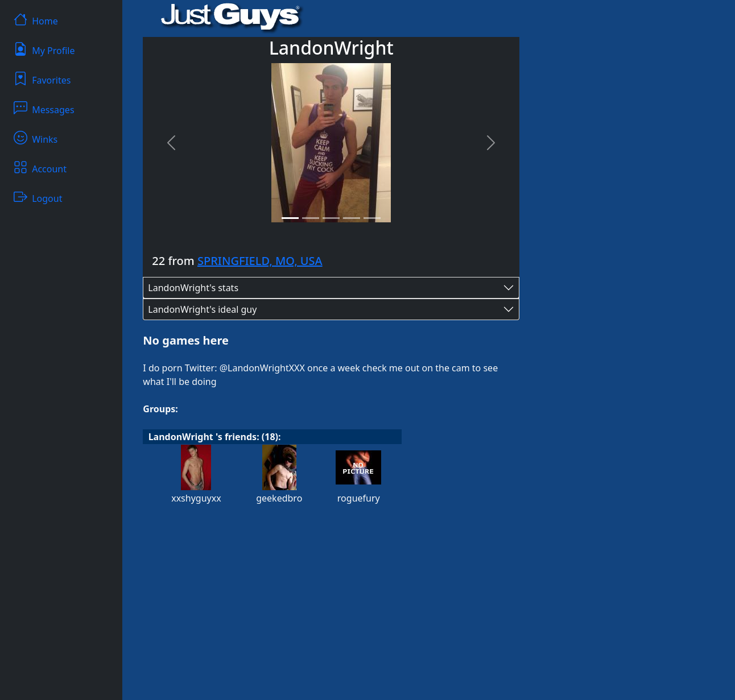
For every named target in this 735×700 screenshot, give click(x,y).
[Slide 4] (352, 218)
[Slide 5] (372, 218)
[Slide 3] (331, 218)
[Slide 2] (311, 218)
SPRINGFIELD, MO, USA (260, 261)
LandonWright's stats (193, 288)
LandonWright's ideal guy (202, 309)
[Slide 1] (290, 218)
